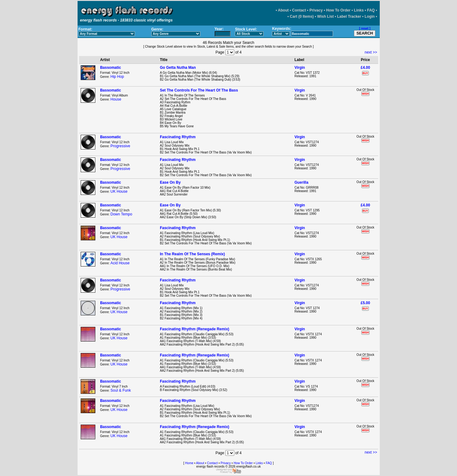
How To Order (338, 10)
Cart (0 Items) (302, 16)
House (116, 99)
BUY (365, 73)
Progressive (120, 146)
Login (370, 16)
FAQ (371, 10)
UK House (119, 191)
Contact (299, 10)
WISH (365, 94)
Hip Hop (117, 77)
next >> (371, 52)
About (283, 10)
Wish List (325, 16)
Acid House (120, 263)
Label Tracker (349, 16)
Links (359, 10)
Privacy (316, 10)
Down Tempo (121, 214)
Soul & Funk (121, 390)
